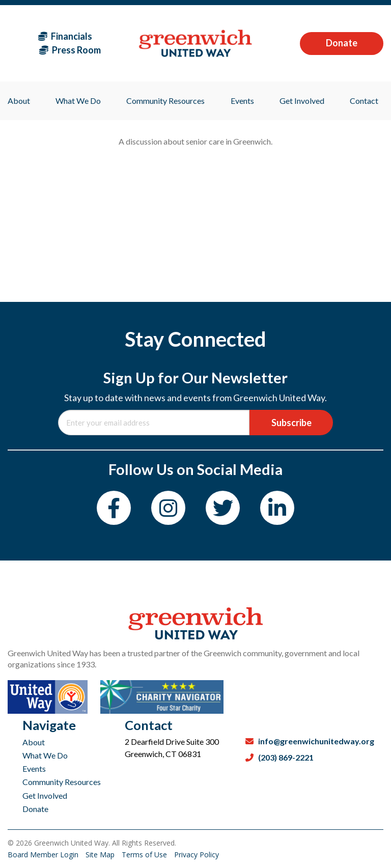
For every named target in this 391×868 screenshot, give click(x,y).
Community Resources (62, 782)
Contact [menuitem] (364, 101)
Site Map (101, 855)
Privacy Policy (197, 855)
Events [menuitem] (242, 101)
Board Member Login (44, 855)
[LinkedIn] (277, 508)
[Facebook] (114, 508)
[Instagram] (168, 508)
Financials (65, 36)
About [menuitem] (19, 101)
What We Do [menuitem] (78, 101)
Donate (342, 43)
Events (34, 768)
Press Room (70, 50)
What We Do (45, 755)
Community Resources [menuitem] (165, 101)
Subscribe (291, 423)
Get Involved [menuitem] (302, 101)
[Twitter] (223, 508)
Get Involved (45, 795)
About (34, 742)
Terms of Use (145, 855)
